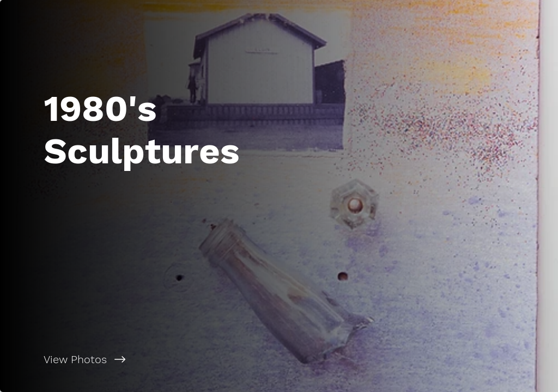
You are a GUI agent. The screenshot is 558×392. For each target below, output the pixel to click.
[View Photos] (139, 359)
